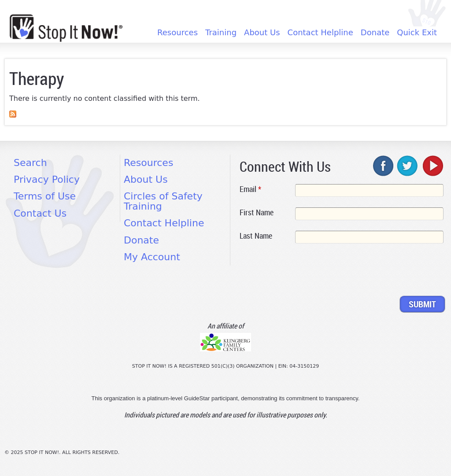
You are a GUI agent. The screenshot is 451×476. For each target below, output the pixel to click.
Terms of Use (45, 196)
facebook (384, 166)
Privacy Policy (47, 179)
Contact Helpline (320, 33)
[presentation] (307, 271)
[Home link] (66, 28)
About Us (262, 33)
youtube (432, 166)
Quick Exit (417, 33)
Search (30, 163)
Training (221, 33)
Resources (177, 33)
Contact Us (40, 213)
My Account (152, 257)
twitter (408, 166)
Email (250, 189)
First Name (257, 212)
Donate (375, 33)
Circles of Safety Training (163, 201)
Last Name (256, 236)
